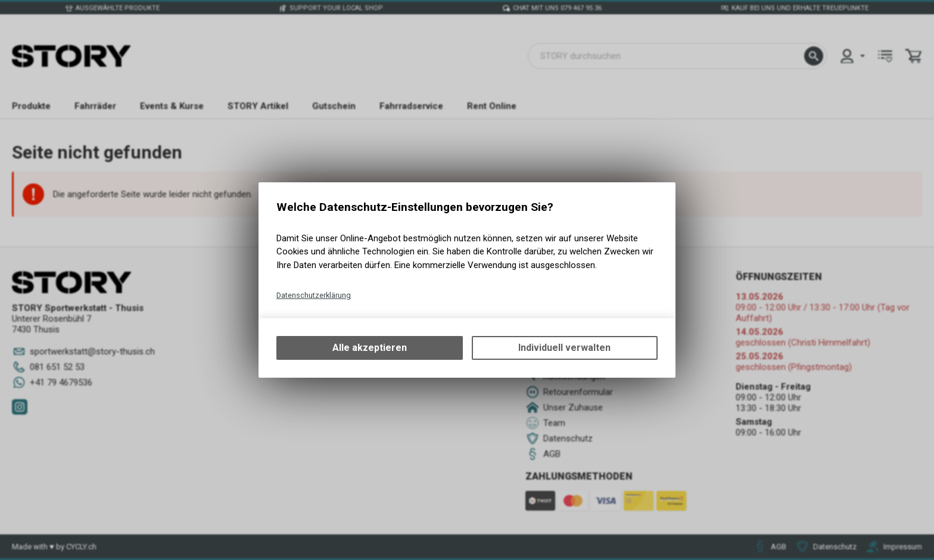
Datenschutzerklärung (314, 295)
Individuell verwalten (564, 348)
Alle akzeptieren (370, 348)
